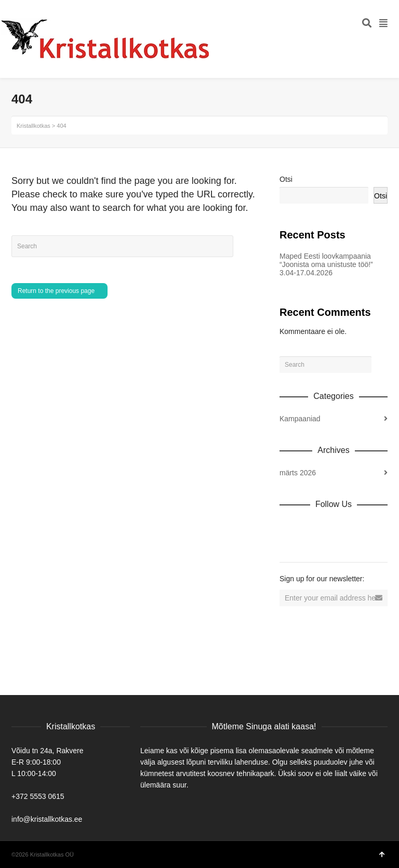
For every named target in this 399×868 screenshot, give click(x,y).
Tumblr (288, 543)
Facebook (311, 527)
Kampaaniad (300, 419)
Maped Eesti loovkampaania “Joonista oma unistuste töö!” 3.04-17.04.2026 (326, 264)
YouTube (379, 527)
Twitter (334, 527)
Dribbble (288, 527)
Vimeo (356, 527)
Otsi (286, 179)
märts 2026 (298, 473)
